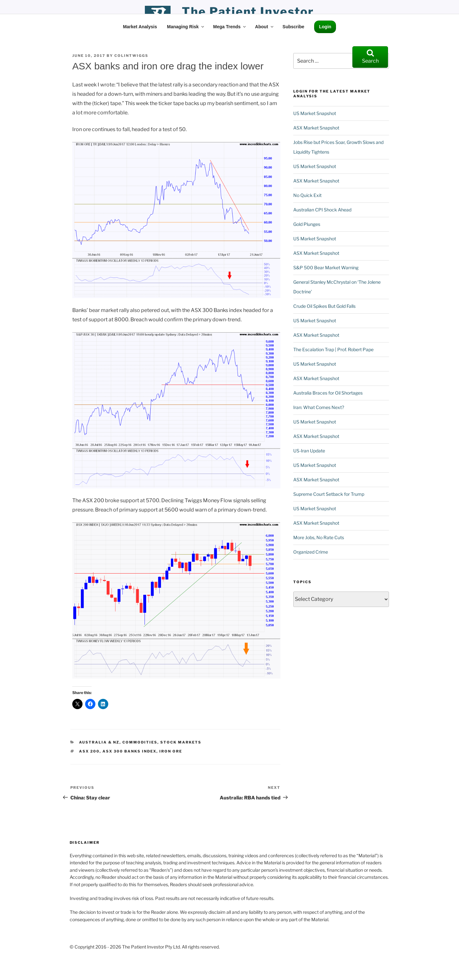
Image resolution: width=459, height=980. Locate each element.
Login (325, 27)
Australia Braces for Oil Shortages (328, 393)
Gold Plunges (307, 224)
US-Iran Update (309, 451)
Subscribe (294, 27)
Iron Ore (171, 751)
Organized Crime (311, 552)
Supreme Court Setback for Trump (329, 494)
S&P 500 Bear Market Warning (326, 267)
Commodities (140, 742)
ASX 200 (89, 751)
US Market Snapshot (315, 113)
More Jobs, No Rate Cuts (319, 537)
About (265, 27)
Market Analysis (140, 27)
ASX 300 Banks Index (129, 751)
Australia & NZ (99, 742)
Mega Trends (230, 27)
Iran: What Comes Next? (319, 407)
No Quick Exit (307, 195)
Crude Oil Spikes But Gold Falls (324, 306)
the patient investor (248, 12)
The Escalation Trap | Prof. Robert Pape (333, 349)
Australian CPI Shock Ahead (322, 210)
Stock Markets (181, 742)
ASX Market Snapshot (316, 128)
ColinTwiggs (131, 56)
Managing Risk (186, 27)
